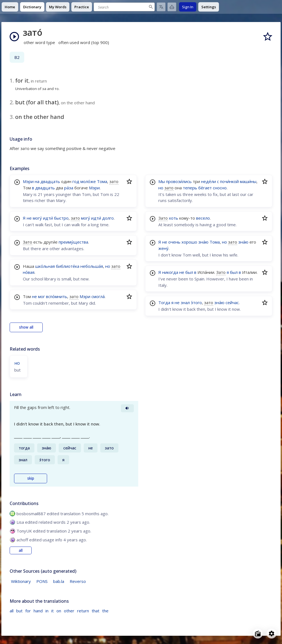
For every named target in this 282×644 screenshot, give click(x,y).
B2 (17, 57)
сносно (220, 188)
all (21, 550)
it (52, 611)
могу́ (37, 218)
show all (26, 327)
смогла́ (98, 296)
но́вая (29, 272)
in (47, 611)
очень (174, 242)
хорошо (189, 242)
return (83, 611)
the (105, 611)
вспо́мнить (57, 296)
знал (185, 302)
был (189, 272)
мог (41, 296)
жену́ (163, 248)
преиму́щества (73, 242)
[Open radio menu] (258, 634)
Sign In (188, 7)
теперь (190, 188)
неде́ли (208, 181)
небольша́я (92, 266)
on (59, 611)
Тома (102, 181)
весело (203, 218)
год (76, 181)
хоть (173, 218)
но (108, 266)
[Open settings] (272, 634)
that (96, 611)
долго (108, 218)
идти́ (48, 218)
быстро (61, 218)
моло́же (88, 181)
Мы (162, 181)
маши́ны (248, 181)
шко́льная (45, 266)
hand (38, 611)
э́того (196, 302)
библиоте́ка (68, 266)
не (29, 218)
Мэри (28, 181)
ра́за (69, 188)
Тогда (164, 302)
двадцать (50, 181)
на (37, 181)
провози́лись (179, 181)
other (69, 611)
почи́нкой (229, 181)
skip (31, 478)
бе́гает (205, 188)
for (28, 611)
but (19, 611)
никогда (170, 272)
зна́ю (203, 242)
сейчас (232, 302)
